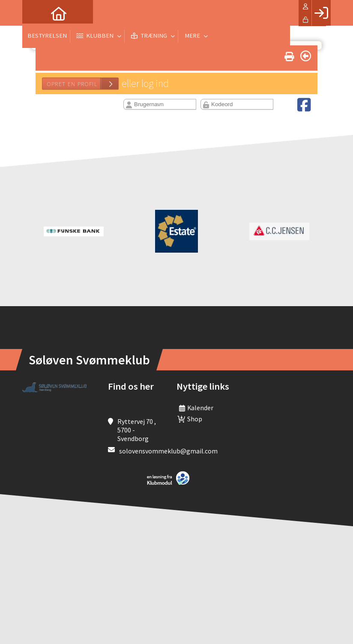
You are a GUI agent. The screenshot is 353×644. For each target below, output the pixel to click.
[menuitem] (35, 13)
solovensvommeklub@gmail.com (168, 451)
